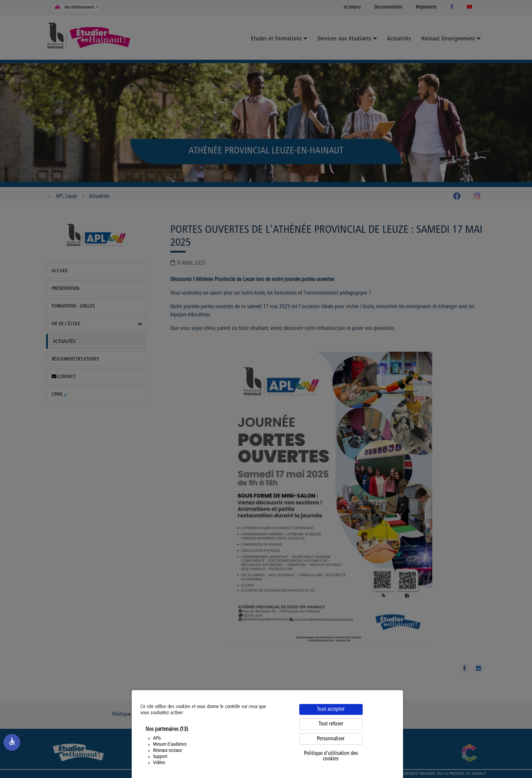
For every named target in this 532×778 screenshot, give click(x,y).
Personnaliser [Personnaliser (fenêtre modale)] (331, 739)
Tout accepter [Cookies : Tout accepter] (331, 709)
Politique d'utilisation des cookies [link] (331, 756)
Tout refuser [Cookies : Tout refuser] (331, 724)
